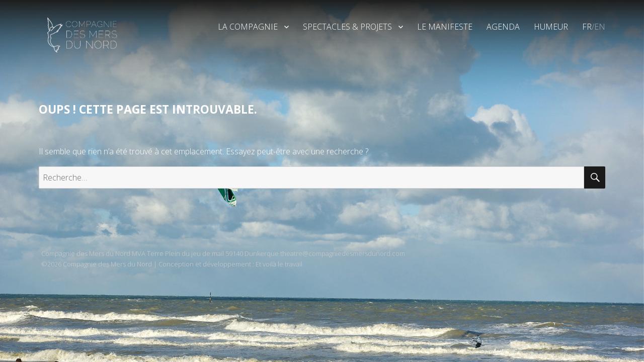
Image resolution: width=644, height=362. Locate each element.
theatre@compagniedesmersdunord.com (343, 253)
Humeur (551, 27)
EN (600, 27)
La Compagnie (248, 27)
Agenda (503, 27)
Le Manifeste (445, 27)
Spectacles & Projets (347, 27)
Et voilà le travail (279, 264)
